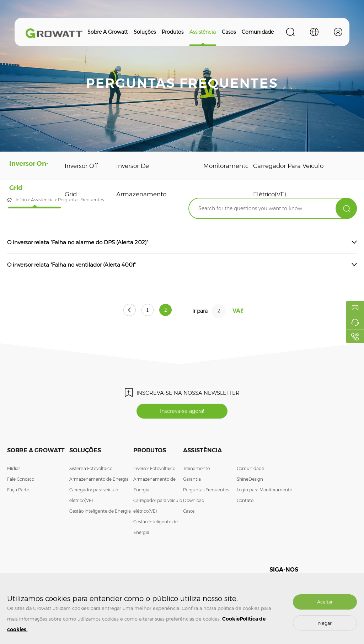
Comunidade (258, 32)
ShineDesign (250, 481)
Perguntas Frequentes (206, 491)
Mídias (14, 470)
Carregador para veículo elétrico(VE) (284, 180)
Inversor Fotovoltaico (154, 470)
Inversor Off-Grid (78, 180)
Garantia (192, 481)
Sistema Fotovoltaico (91, 470)
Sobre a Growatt (108, 32)
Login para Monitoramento (264, 491)
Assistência (203, 32)
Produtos (173, 32)
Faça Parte (18, 491)
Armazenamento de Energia (99, 481)
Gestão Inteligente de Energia (100, 512)
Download (194, 502)
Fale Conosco (21, 481)
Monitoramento (222, 166)
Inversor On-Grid (27, 180)
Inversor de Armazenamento (136, 180)
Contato (245, 502)
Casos (229, 32)
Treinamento (196, 470)
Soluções (145, 32)
